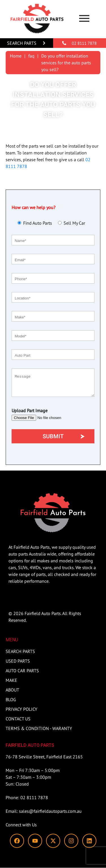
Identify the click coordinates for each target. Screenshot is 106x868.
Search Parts (22, 43)
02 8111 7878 (84, 43)
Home (16, 56)
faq (31, 56)
